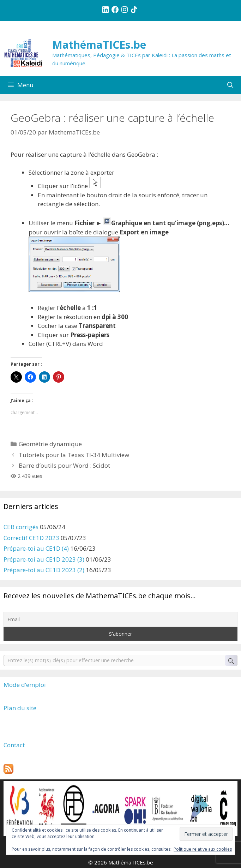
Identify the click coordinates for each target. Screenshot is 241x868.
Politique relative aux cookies (203, 849)
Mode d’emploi (25, 685)
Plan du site (20, 708)
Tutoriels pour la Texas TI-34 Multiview (74, 455)
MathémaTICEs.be (99, 45)
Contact (14, 745)
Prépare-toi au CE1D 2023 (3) (44, 559)
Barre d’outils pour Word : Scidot (64, 465)
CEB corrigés (21, 527)
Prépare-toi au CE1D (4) (36, 548)
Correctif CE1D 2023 (31, 538)
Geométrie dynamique (50, 444)
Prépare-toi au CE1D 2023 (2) (44, 570)
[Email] (120, 619)
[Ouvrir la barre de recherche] (230, 85)
